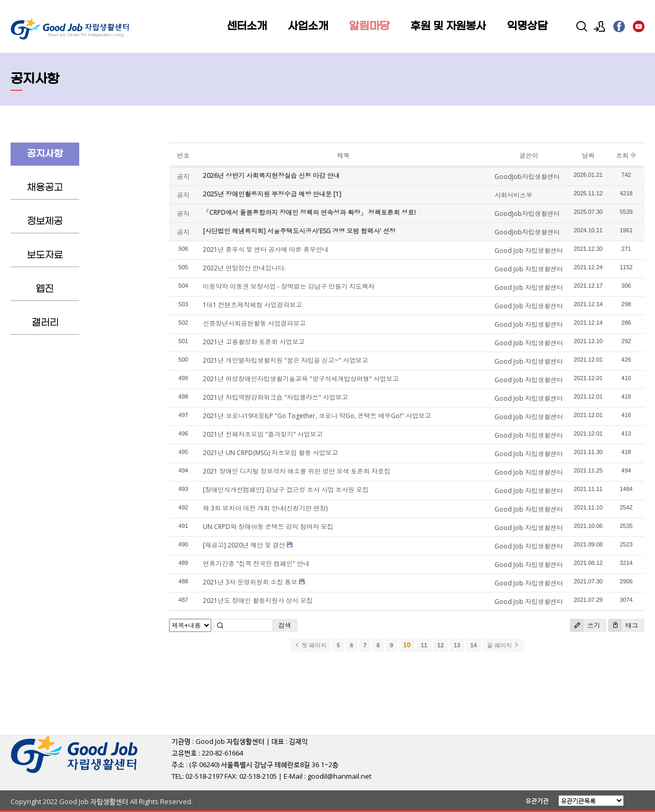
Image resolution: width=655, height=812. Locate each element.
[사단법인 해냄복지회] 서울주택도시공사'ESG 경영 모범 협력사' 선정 (299, 231)
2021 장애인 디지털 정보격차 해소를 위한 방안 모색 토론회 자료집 (297, 471)
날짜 (588, 155)
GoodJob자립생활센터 (527, 177)
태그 (623, 625)
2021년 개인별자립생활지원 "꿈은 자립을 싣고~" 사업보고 (286, 360)
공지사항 (45, 154)
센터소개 (247, 26)
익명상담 (527, 26)
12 (441, 645)
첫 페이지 (310, 645)
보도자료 (45, 255)
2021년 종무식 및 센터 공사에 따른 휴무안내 (266, 249)
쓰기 (585, 625)
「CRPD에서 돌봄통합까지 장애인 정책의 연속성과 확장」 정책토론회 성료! (309, 213)
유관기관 (537, 801)
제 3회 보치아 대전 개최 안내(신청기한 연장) (265, 508)
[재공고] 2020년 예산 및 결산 (244, 545)
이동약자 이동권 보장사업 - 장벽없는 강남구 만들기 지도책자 (289, 286)
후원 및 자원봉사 (448, 26)
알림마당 (369, 26)
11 (424, 645)
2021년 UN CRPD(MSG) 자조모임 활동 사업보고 (270, 453)
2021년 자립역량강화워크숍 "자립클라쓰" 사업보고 (275, 397)
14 (473, 645)
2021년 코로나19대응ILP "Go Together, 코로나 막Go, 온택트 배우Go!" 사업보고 (317, 416)
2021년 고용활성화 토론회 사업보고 (254, 342)
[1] (337, 194)
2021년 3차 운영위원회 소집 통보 (250, 582)
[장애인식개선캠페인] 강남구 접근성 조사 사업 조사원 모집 (286, 490)
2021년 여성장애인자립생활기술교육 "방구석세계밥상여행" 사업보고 (301, 379)
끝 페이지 (503, 645)
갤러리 (45, 323)
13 (457, 645)
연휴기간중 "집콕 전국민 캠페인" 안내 (256, 564)
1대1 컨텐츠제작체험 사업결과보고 (252, 305)
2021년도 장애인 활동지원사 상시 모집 (258, 601)
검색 (285, 625)
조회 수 (626, 155)
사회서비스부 (513, 195)
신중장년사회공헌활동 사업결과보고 (254, 323)
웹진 (45, 289)
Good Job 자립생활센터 (529, 251)
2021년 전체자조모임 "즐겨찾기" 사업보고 (263, 434)
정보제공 (45, 221)
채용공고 (45, 188)
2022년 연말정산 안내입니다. (244, 268)
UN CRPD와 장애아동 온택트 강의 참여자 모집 (268, 527)
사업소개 (308, 26)
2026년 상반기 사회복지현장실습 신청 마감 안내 (271, 176)
